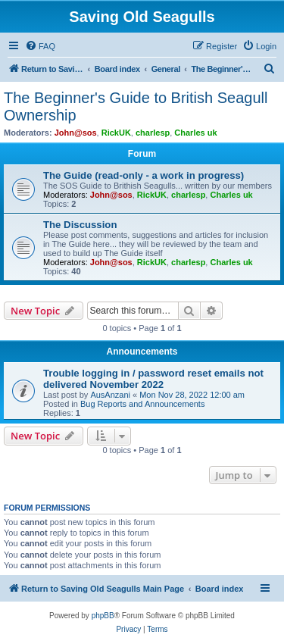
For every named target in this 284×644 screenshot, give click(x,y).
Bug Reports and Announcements (143, 404)
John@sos (76, 133)
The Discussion (80, 225)
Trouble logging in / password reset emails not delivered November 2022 (153, 379)
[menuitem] (40, 46)
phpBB (103, 616)
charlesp (153, 133)
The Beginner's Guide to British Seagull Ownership (136, 106)
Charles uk (195, 133)
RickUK (116, 133)
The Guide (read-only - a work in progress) (144, 175)
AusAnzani (110, 395)
